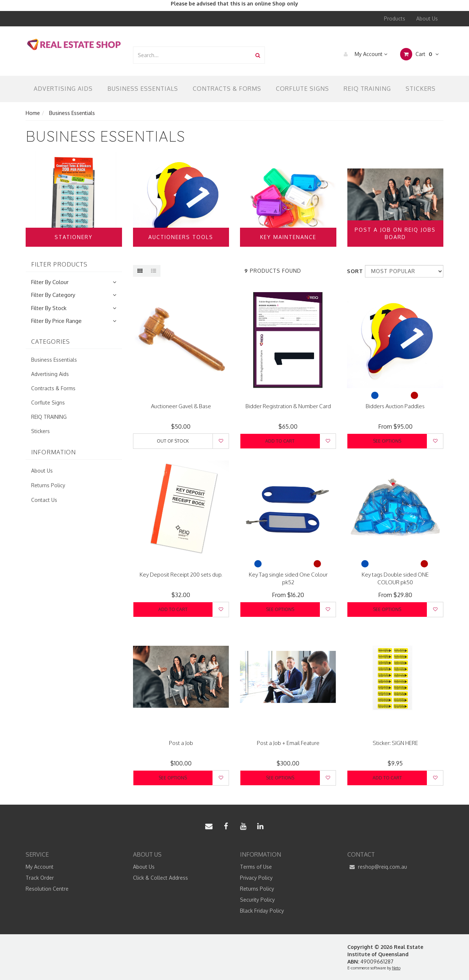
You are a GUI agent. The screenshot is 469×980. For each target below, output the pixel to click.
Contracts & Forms (227, 89)
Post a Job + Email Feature (288, 743)
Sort (353, 271)
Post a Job (181, 743)
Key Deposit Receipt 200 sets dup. (181, 575)
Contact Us (44, 500)
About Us (427, 18)
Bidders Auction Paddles (395, 406)
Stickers (421, 89)
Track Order (40, 878)
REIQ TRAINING (367, 89)
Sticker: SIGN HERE (395, 743)
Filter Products (59, 265)
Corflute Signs (302, 89)
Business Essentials (143, 89)
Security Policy (257, 900)
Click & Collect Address (160, 878)
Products (395, 18)
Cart (419, 54)
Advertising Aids (63, 89)
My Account (364, 54)
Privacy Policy (256, 878)
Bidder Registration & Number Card (288, 406)
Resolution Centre (47, 889)
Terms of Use (256, 867)
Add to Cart (280, 441)
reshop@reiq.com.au (377, 867)
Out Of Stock (173, 441)
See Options (387, 441)
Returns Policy (48, 485)
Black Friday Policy (262, 911)
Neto (396, 968)
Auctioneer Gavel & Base (181, 406)
